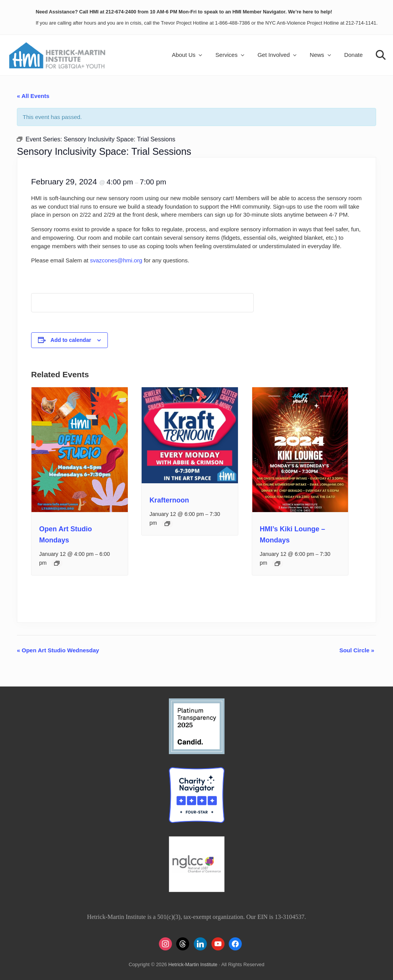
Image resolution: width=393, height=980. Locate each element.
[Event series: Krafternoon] (167, 524)
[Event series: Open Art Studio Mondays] (57, 563)
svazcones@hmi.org (116, 260)
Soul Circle (357, 650)
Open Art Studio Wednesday (58, 650)
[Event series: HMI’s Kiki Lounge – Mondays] (277, 564)
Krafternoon (169, 500)
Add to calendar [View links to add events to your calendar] (71, 340)
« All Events (33, 96)
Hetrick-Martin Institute (193, 964)
